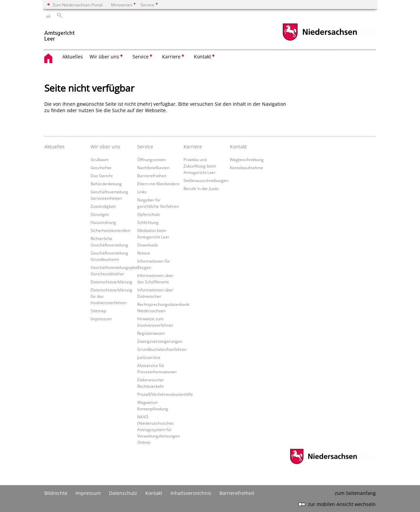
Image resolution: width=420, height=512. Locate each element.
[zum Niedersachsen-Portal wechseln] (320, 40)
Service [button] (141, 57)
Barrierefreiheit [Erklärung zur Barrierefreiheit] (237, 493)
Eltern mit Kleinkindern (158, 184)
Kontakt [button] (202, 57)
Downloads (148, 245)
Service (145, 147)
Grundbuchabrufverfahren (162, 349)
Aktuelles (73, 57)
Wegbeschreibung (247, 159)
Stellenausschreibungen (206, 180)
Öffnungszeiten (151, 159)
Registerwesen (151, 333)
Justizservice (149, 357)
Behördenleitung (106, 184)
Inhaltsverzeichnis (191, 493)
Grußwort (99, 159)
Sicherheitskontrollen (110, 230)
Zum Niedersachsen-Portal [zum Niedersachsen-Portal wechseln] (78, 5)
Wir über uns (105, 147)
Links (142, 192)
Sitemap (98, 311)
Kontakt (238, 147)
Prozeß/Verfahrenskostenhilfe (165, 394)
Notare (144, 253)
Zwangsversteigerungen (160, 341)
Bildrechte (56, 493)
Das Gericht (102, 176)
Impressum (101, 319)
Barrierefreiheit (152, 176)
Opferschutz (149, 214)
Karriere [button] (171, 57)
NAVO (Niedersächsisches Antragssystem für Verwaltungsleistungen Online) (159, 429)
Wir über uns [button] (104, 57)
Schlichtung (148, 222)
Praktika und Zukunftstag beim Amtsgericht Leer (200, 166)
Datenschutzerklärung (111, 282)
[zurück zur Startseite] (60, 33)
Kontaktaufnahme (246, 168)
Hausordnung (103, 222)
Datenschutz (123, 493)
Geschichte (101, 168)
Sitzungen (100, 214)
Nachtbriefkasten (153, 168)
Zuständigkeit (103, 206)
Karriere (193, 147)
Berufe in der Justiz (201, 188)
